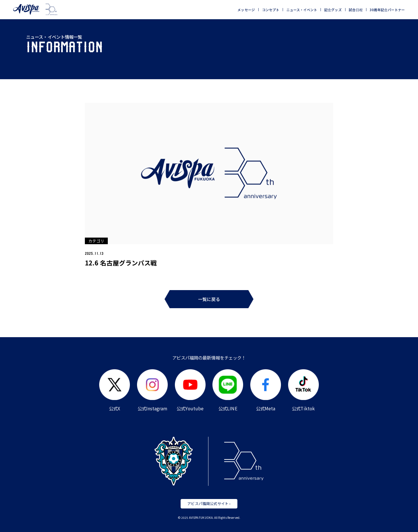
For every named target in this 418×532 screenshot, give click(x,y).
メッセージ (246, 10)
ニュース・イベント (302, 10)
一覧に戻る (209, 299)
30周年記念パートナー (387, 10)
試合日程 (356, 10)
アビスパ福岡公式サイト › (209, 503)
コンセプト (271, 10)
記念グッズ (333, 10)
